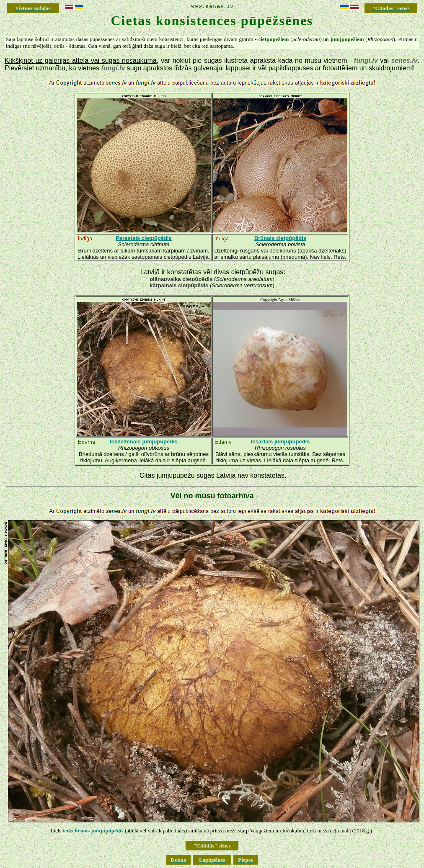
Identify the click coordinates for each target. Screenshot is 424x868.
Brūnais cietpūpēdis (280, 238)
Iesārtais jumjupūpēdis (281, 442)
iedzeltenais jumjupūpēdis (93, 831)
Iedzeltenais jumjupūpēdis (144, 442)
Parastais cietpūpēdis (144, 238)
